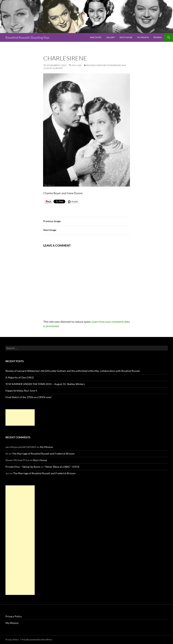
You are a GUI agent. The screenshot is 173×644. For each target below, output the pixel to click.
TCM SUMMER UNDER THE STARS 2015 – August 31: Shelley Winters (45, 384)
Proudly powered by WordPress (37, 640)
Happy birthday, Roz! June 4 (21, 391)
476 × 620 (77, 65)
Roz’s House (126, 37)
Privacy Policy (14, 616)
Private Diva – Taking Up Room (23, 467)
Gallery (110, 37)
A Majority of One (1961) (20, 377)
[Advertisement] (20, 417)
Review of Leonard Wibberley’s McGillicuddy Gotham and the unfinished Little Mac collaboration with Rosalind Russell (73, 371)
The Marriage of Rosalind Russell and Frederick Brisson (43, 454)
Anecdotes (96, 37)
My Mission (143, 37)
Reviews (158, 37)
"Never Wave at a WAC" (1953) (62, 467)
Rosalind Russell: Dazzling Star (27, 37)
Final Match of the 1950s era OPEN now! (29, 397)
